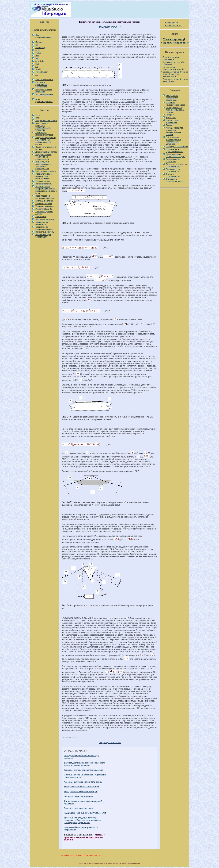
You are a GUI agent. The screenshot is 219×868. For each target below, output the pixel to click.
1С (37, 75)
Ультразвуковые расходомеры (79, 796)
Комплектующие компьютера (173, 121)
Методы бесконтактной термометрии (82, 787)
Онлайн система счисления (172, 58)
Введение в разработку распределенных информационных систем (46, 141)
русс (42, 22)
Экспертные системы (45, 232)
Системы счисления (44, 201)
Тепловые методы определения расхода (83, 770)
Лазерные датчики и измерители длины (83, 782)
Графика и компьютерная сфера (176, 104)
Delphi (38, 69)
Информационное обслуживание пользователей (43, 157)
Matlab (38, 53)
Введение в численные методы (46, 148)
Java (37, 50)
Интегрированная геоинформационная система (175, 110)
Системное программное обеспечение (41, 85)
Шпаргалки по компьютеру (42, 223)
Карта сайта (172, 23)
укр (47, 22)
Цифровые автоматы (45, 219)
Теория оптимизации (45, 206)
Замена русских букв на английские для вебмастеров (175, 74)
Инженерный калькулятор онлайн (174, 68)
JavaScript (40, 61)
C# (37, 67)
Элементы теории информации (43, 236)
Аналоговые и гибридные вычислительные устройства (43, 127)
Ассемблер (40, 48)
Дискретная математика (46, 152)
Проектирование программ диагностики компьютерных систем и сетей (46, 190)
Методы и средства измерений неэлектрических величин (85, 837)
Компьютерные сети (44, 80)
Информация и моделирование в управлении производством (43, 165)
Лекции (169, 125)
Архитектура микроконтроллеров (44, 134)
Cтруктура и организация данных (175, 180)
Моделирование (43, 181)
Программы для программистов (173, 170)
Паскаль (39, 42)
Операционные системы (177, 147)
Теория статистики (44, 204)
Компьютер (171, 118)
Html (37, 58)
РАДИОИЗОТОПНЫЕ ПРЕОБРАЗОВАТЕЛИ (85, 813)
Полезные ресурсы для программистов (176, 165)
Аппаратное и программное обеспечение (172, 98)
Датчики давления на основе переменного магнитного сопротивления (84, 764)
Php (37, 56)
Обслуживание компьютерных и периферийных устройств (173, 141)
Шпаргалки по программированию (44, 228)
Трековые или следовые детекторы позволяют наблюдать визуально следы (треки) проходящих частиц (83, 820)
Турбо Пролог (42, 72)
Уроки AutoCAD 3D (44, 209)
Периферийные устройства (173, 160)
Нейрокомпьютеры (44, 184)
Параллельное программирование (175, 151)
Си (37, 45)
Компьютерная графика (46, 171)
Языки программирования (44, 36)
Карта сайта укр (174, 25)
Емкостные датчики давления (78, 808)
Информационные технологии (44, 91)
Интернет (170, 115)
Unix (37, 118)
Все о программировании (44, 101)
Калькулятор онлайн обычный (174, 63)
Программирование (44, 94)
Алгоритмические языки (46, 121)
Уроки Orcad (41, 217)
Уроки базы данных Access (44, 213)
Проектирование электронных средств (176, 155)
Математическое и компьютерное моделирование (44, 176)
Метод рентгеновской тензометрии (81, 791)
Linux (38, 115)
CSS (37, 64)
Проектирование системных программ (45, 197)
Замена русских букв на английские (175, 80)
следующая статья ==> (110, 27)
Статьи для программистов (173, 175)
